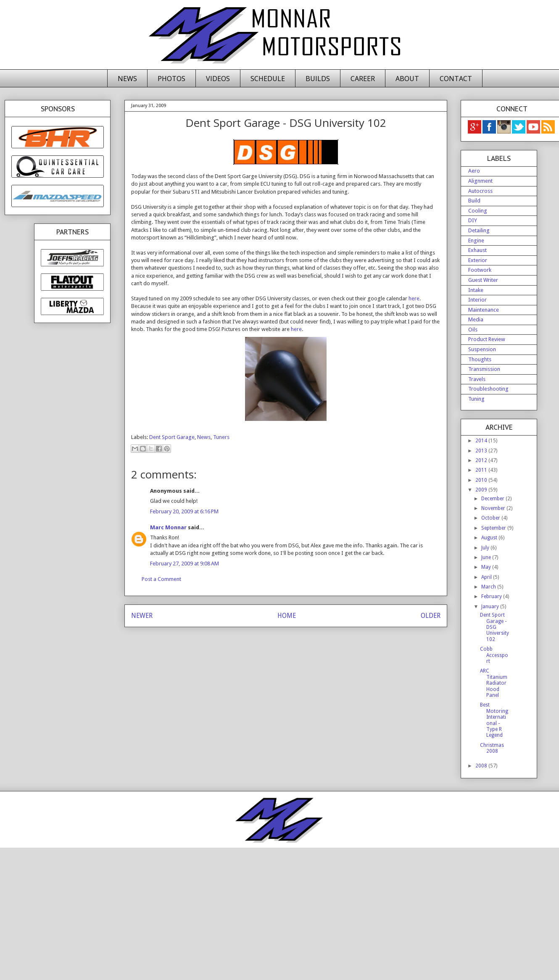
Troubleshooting (488, 389)
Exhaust (477, 250)
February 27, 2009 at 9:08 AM (185, 564)
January (491, 607)
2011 (482, 470)
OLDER (431, 616)
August (490, 538)
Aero (474, 171)
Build (474, 201)
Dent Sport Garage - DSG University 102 (494, 627)
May (487, 567)
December (493, 499)
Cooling (478, 211)
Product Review (487, 339)
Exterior (478, 260)
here (414, 298)
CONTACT (456, 79)
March (489, 587)
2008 (482, 766)
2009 (482, 490)
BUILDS (318, 79)
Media (476, 319)
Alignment (480, 181)
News (204, 437)
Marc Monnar (168, 527)
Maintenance (484, 310)
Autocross (480, 191)
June (487, 557)
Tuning (476, 399)
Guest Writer (483, 280)
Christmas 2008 (492, 748)
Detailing (479, 230)
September (494, 528)
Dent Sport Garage (172, 437)
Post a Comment (161, 579)
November (494, 508)
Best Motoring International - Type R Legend (494, 720)
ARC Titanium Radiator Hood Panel (494, 683)
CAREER (363, 79)
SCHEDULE (268, 79)
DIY (473, 220)
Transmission (484, 369)
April (487, 577)
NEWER (142, 616)
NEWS (127, 79)
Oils (473, 330)
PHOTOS (171, 79)
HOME (287, 616)
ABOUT (407, 79)
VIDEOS (218, 79)
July (486, 548)
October (491, 518)
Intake (476, 290)
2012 (482, 460)
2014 (482, 441)
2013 (482, 451)
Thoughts (480, 359)
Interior (477, 300)
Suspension (482, 349)
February (492, 596)
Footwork (480, 270)
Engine (476, 240)
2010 (482, 480)
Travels (477, 379)
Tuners (221, 437)
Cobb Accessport (494, 655)
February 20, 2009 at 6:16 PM (184, 511)
